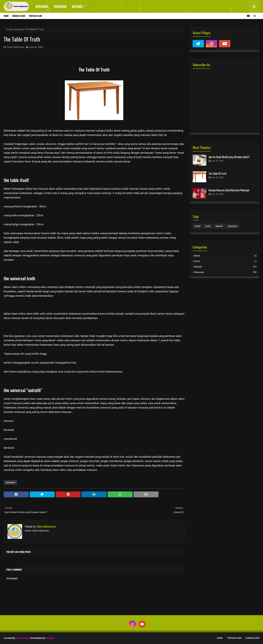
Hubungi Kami (252, 638)
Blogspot (50, 638)
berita (198, 226)
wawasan (19, 29)
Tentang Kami (35, 16)
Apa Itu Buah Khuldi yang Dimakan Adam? (229, 157)
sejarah (219, 226)
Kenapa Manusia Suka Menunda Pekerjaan (229, 190)
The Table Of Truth (218, 173)
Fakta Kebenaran (16, 47)
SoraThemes (22, 638)
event (208, 226)
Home (6, 16)
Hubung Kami (19, 16)
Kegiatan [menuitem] (60, 6)
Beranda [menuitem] (42, 6)
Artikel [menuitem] (77, 6)
